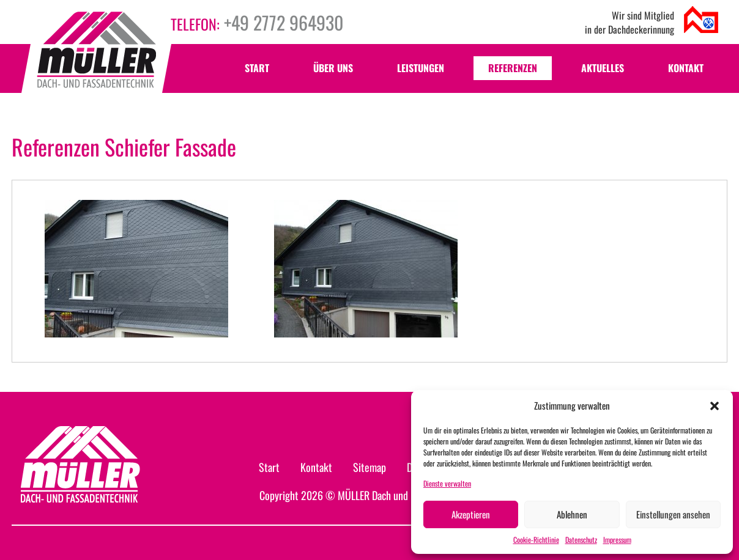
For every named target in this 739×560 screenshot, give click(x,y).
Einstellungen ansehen (673, 514)
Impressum (617, 540)
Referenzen (513, 68)
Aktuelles (603, 68)
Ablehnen (572, 514)
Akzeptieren (471, 514)
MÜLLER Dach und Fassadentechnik (407, 495)
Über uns (333, 68)
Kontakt (686, 68)
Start (257, 68)
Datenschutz (581, 540)
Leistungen (421, 68)
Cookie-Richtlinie (536, 540)
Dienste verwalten (447, 483)
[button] (715, 406)
